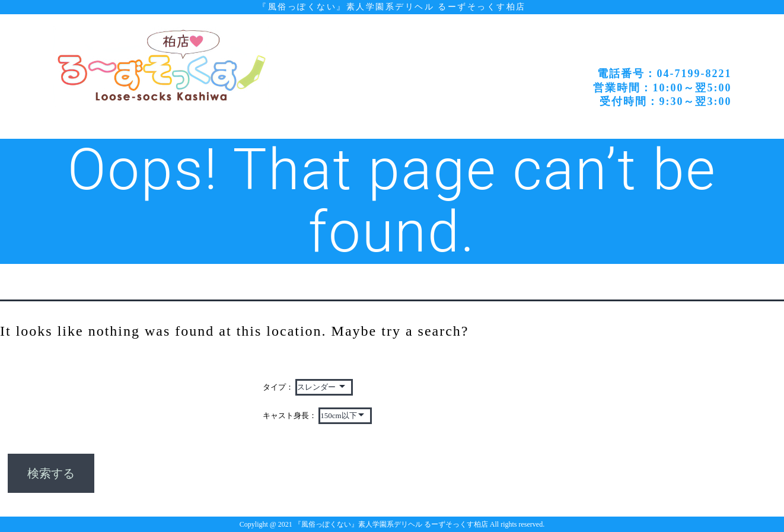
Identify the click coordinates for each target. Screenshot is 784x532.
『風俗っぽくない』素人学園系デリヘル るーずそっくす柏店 (392, 7)
